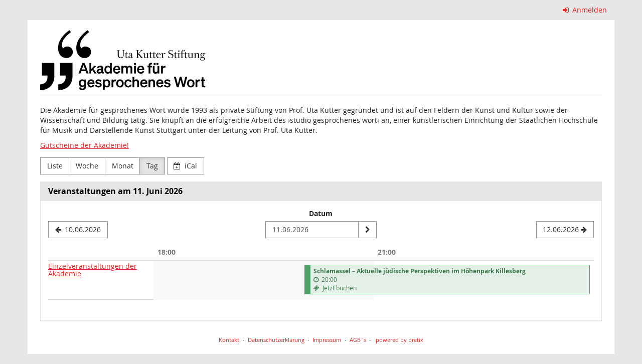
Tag (152, 166)
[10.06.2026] (78, 230)
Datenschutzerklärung (276, 340)
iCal (185, 166)
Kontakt (229, 340)
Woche (87, 166)
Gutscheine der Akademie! (85, 145)
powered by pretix (399, 340)
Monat (123, 166)
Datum (321, 213)
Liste (55, 166)
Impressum (327, 340)
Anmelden (585, 10)
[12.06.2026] (565, 230)
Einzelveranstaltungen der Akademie (93, 270)
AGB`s (358, 340)
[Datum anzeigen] (367, 230)
